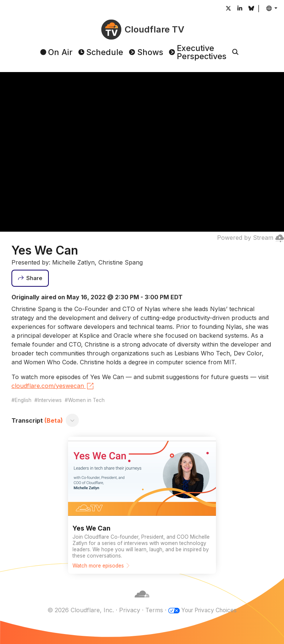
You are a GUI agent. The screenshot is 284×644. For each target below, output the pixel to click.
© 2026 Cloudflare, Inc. (78, 610)
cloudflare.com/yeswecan (53, 386)
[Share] (30, 278)
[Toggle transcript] (72, 420)
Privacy (127, 610)
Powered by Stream (251, 238)
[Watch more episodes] (142, 505)
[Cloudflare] (142, 601)
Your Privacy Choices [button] (209, 610)
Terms (152, 610)
